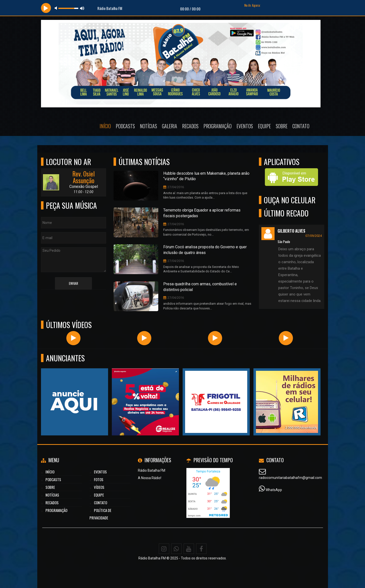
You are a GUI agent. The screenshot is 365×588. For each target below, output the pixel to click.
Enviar (73, 283)
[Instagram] (164, 549)
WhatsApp (274, 490)
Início (105, 126)
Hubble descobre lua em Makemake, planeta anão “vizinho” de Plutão (206, 176)
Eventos (245, 126)
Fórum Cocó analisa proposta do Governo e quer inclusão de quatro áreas (205, 250)
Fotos (99, 479)
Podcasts (125, 126)
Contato (301, 126)
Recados (190, 126)
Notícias (148, 126)
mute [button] (57, 8)
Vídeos (99, 487)
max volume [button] (82, 8)
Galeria (170, 126)
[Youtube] (189, 549)
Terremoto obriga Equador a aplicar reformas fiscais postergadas (202, 213)
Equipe (264, 126)
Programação (218, 126)
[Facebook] (201, 549)
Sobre (282, 126)
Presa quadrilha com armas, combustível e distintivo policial (200, 287)
